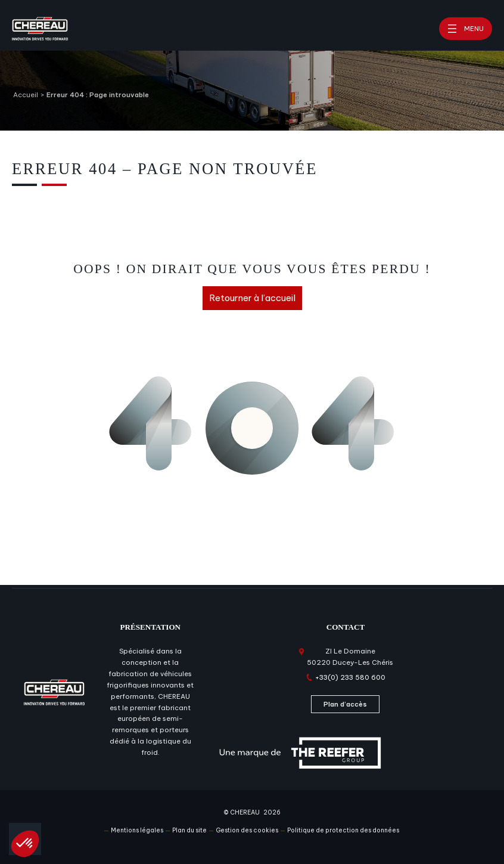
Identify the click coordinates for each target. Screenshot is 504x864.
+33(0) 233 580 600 (350, 677)
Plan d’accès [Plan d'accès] (345, 704)
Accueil (26, 95)
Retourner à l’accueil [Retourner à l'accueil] (252, 298)
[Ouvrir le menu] (466, 29)
